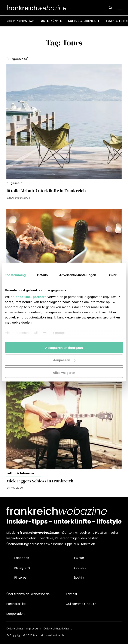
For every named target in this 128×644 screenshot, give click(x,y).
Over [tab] (113, 275)
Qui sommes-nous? (81, 604)
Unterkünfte (51, 21)
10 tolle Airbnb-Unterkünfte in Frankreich (46, 191)
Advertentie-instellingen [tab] (78, 275)
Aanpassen (64, 360)
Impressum (33, 629)
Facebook (22, 558)
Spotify (79, 578)
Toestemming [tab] (15, 275)
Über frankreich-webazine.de (28, 594)
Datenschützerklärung (58, 629)
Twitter (79, 558)
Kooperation (16, 614)
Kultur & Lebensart (84, 21)
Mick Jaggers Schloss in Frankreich (40, 481)
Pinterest (21, 578)
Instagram (22, 568)
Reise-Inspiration (20, 21)
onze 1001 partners (31, 297)
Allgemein (14, 183)
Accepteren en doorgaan (64, 347)
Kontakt (71, 594)
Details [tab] (42, 275)
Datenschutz (15, 629)
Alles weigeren (64, 373)
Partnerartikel (16, 604)
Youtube (80, 568)
